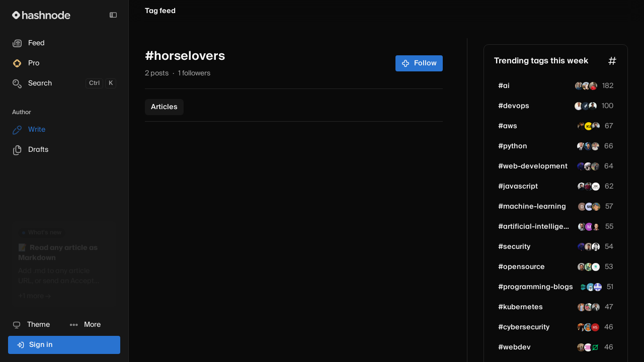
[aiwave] (598, 287)
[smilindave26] (581, 327)
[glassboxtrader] (588, 146)
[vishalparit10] (589, 307)
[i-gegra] (593, 86)
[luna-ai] (589, 247)
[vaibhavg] (588, 166)
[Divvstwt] (582, 267)
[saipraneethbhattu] (582, 126)
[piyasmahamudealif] (595, 166)
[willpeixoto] (579, 86)
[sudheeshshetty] (596, 267)
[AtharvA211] (589, 267)
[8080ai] (589, 227)
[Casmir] (579, 106)
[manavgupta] (586, 86)
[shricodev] (582, 307)
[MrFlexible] (595, 327)
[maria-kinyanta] (596, 247)
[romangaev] (596, 207)
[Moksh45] (589, 187)
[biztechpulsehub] (593, 106)
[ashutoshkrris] (584, 287)
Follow (419, 63)
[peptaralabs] (596, 187)
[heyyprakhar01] (596, 307)
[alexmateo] (581, 146)
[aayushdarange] (588, 327)
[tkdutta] (582, 227)
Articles (164, 107)
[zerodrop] (595, 347)
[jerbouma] (595, 146)
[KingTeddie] (581, 166)
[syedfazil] (586, 106)
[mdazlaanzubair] (582, 187)
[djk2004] (582, 207)
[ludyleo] (588, 347)
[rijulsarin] (596, 227)
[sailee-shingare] (589, 207)
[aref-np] (596, 126)
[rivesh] (589, 126)
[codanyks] (591, 287)
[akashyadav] (581, 347)
